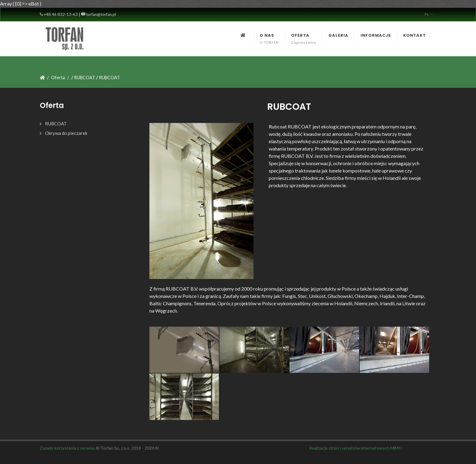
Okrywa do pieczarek (66, 133)
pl (429, 14)
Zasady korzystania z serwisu (67, 448)
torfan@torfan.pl (99, 14)
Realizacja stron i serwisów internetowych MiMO (356, 448)
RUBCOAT (56, 124)
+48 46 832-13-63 (59, 14)
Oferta (58, 78)
